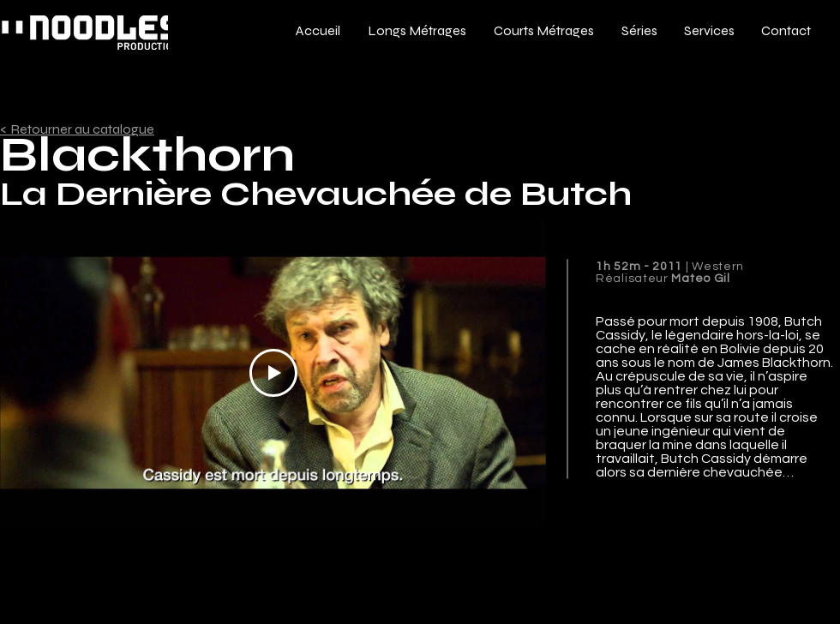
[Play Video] (273, 373)
